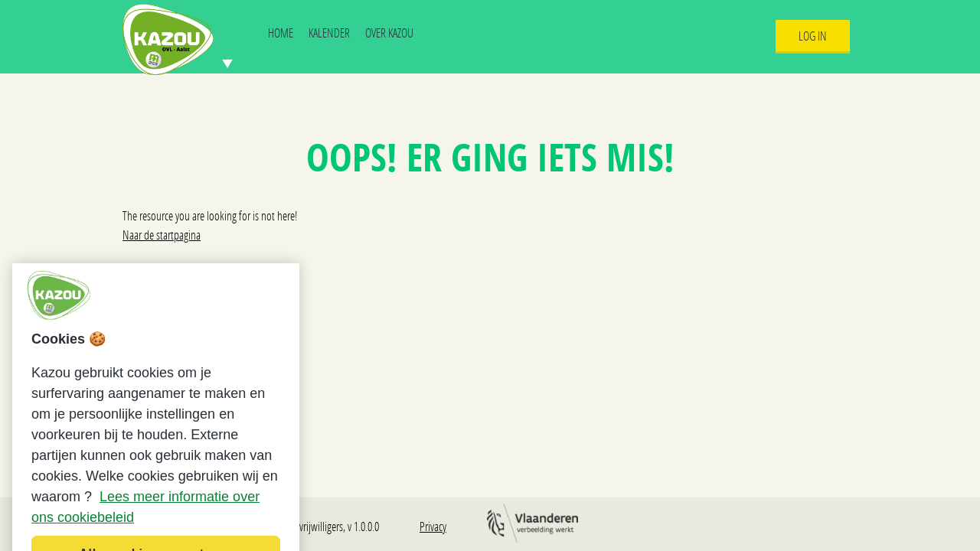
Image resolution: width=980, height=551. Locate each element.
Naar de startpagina (162, 235)
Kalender (329, 33)
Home (281, 33)
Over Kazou (389, 33)
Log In (813, 36)
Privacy (433, 526)
